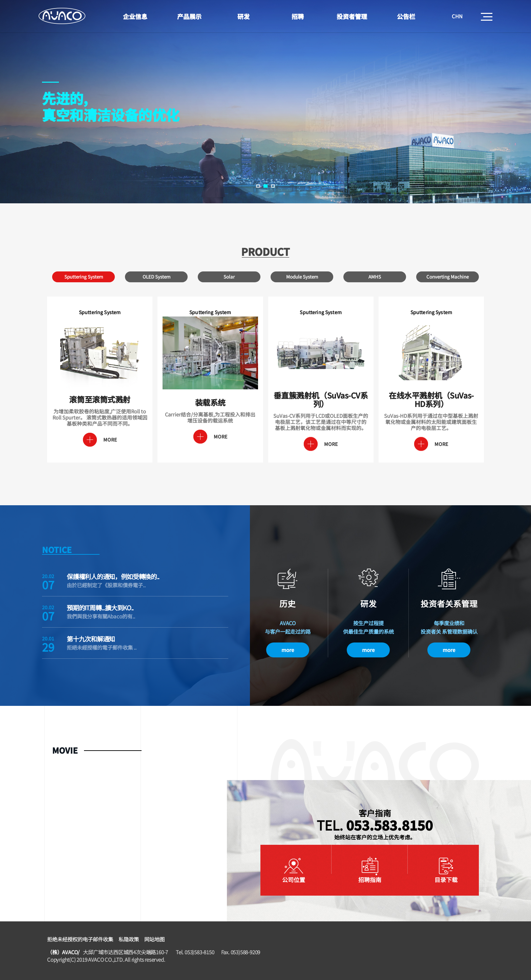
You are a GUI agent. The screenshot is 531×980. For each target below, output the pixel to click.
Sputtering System (84, 277)
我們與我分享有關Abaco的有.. (101, 616)
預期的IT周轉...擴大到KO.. (100, 607)
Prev (12, 108)
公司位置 (294, 880)
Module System (302, 277)
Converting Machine (448, 277)
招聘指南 (370, 880)
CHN (457, 16)
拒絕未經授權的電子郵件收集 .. (102, 647)
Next (519, 108)
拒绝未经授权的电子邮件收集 (80, 939)
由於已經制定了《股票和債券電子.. (106, 585)
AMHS (375, 277)
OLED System (156, 277)
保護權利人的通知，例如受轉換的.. (113, 576)
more (288, 650)
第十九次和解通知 (91, 639)
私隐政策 (129, 939)
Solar (229, 277)
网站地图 (154, 939)
